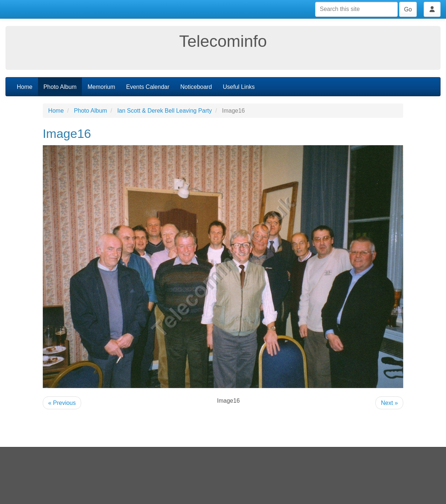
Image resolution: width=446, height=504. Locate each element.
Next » (389, 403)
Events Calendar (148, 87)
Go (408, 9)
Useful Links (239, 87)
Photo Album (60, 87)
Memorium (101, 87)
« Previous (62, 403)
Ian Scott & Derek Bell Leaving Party (165, 111)
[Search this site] (356, 9)
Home (25, 87)
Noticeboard (196, 87)
